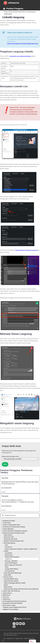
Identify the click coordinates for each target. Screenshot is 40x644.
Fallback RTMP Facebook (12, 557)
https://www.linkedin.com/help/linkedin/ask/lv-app (23, 43)
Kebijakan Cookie (19, 638)
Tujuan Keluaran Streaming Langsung (26, 250)
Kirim (5, 464)
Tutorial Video (7, 523)
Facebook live (9, 555)
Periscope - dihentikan (11, 561)
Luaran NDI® (7, 575)
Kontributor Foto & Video (29, 638)
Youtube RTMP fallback (11, 569)
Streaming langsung (31, 12)
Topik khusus (7, 599)
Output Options (8, 535)
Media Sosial (6, 595)
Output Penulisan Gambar (11, 581)
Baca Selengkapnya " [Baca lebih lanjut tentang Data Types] (7, 488)
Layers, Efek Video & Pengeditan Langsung (15, 531)
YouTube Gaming (10, 571)
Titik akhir (5, 496)
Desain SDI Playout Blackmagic (13, 573)
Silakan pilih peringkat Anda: (10, 456)
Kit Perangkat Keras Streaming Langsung (14, 601)
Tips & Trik (6, 597)
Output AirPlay (8, 587)
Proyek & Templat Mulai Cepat (11, 525)
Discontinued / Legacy (9, 605)
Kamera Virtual (8, 577)
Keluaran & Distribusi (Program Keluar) (17, 12)
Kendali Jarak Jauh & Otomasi (11, 591)
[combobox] (20, 515)
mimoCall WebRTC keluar (11, 579)
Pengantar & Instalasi (9, 521)
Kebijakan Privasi (10, 638)
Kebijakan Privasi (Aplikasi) (11, 609)
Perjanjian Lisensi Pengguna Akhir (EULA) (15, 607)
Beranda (6, 12)
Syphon (6, 585)
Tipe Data (5, 478)
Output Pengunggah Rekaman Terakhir (15, 583)
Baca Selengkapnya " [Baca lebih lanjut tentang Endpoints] (7, 506)
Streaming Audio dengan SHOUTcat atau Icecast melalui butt (21, 589)
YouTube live (8, 547)
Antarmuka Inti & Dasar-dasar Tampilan (14, 527)
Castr (6, 545)
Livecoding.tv (8, 553)
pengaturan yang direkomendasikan (20, 56)
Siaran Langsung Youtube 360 (13, 565)
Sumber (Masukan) (8, 529)
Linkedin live (8, 559)
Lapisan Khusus (7, 593)
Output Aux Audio (9, 537)
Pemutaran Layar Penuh (11, 539)
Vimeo (7, 567)
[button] (3, 641)
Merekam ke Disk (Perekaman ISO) (14, 541)
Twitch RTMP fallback (11, 563)
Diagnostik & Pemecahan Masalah (13, 603)
